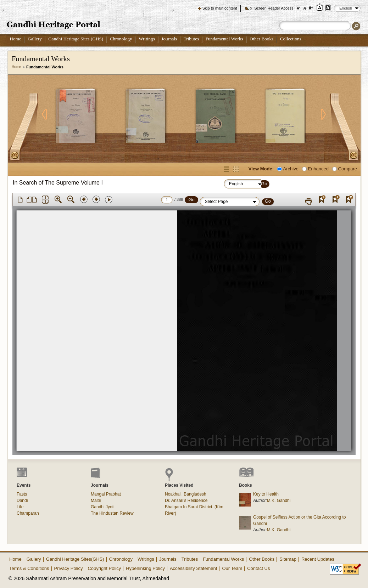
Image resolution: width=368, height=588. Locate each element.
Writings (147, 39)
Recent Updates (318, 559)
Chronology (121, 39)
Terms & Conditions (29, 568)
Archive (291, 169)
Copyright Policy (104, 568)
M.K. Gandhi (279, 501)
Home (16, 39)
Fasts (22, 494)
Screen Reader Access (274, 8)
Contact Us (258, 568)
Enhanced (318, 169)
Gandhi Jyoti (103, 507)
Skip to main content (220, 8)
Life (20, 507)
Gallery (35, 39)
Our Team (232, 568)
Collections (291, 39)
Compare (348, 169)
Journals (169, 39)
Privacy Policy (69, 568)
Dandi (22, 501)
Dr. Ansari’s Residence (186, 501)
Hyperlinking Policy (145, 568)
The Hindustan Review (112, 513)
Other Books (261, 39)
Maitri (96, 501)
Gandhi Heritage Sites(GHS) (75, 559)
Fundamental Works (224, 39)
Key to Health (266, 494)
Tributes (191, 39)
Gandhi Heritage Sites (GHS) (76, 39)
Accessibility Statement (194, 568)
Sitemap (288, 559)
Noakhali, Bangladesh (186, 494)
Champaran (28, 513)
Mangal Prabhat (106, 494)
